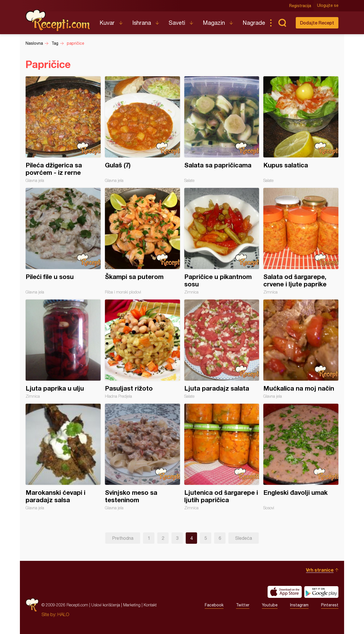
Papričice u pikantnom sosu (222, 241)
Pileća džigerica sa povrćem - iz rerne (63, 130)
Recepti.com (58, 20)
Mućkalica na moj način (301, 349)
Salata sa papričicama (222, 130)
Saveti (177, 23)
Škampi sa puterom (142, 241)
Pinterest (330, 605)
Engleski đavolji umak (301, 457)
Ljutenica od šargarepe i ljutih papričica (222, 457)
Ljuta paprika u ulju (63, 349)
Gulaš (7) (142, 130)
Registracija (300, 6)
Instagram (299, 605)
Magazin (214, 23)
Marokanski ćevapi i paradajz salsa (63, 457)
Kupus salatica (301, 130)
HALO (63, 614)
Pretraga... (282, 23)
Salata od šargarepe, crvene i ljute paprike (301, 241)
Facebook (214, 605)
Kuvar (107, 23)
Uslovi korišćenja (106, 605)
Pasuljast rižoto (142, 349)
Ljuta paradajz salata (222, 349)
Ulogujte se (328, 6)
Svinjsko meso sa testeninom (142, 457)
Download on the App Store (285, 592)
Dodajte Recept (317, 23)
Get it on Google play (321, 592)
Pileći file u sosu (63, 241)
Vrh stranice (320, 570)
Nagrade (254, 23)
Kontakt (150, 605)
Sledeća (244, 538)
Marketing (132, 605)
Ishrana (142, 23)
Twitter (243, 605)
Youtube (270, 605)
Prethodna (123, 538)
